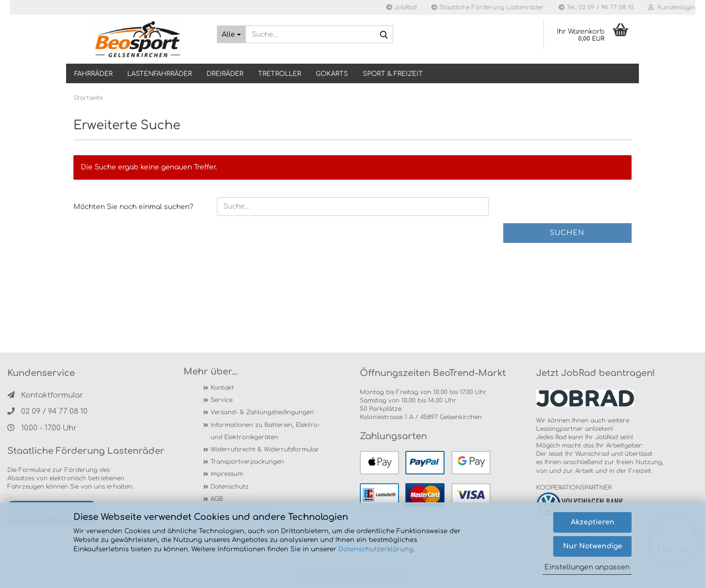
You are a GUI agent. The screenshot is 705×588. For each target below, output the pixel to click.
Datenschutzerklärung (376, 549)
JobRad (401, 7)
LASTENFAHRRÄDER (160, 74)
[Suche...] (231, 34)
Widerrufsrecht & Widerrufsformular (265, 449)
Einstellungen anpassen (587, 567)
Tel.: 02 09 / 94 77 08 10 (596, 7)
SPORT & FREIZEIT (393, 74)
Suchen (567, 233)
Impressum (227, 474)
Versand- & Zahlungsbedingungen (262, 412)
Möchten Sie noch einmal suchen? (133, 207)
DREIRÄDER (225, 74)
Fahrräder (94, 74)
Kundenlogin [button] (672, 7)
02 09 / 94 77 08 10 (47, 412)
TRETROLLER (280, 74)
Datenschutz (230, 487)
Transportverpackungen (247, 462)
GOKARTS (332, 74)
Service (222, 400)
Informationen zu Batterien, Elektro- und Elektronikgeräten (265, 431)
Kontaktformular (45, 395)
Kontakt (222, 388)
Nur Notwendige (593, 546)
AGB (217, 499)
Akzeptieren (593, 522)
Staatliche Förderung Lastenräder (488, 7)
